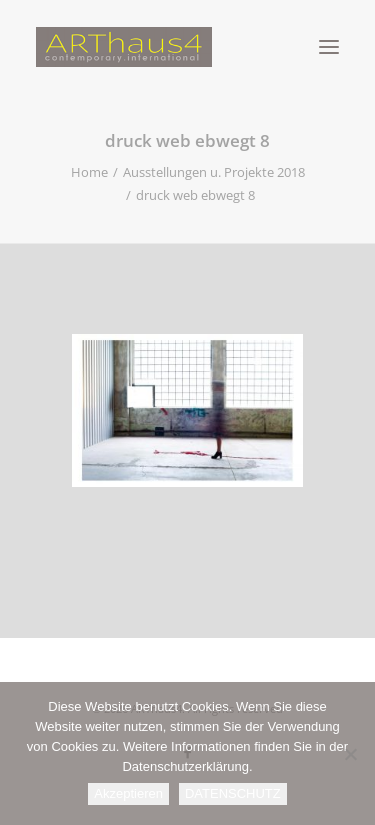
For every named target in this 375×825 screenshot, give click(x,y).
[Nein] (350, 754)
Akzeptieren (128, 793)
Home (89, 172)
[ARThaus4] (187, 47)
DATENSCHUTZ (233, 793)
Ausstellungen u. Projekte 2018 (214, 172)
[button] (329, 47)
